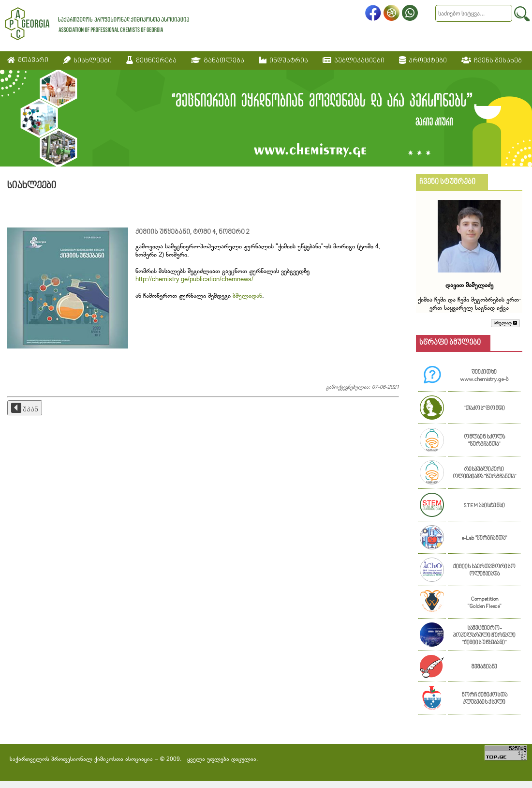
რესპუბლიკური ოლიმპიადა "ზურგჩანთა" (484, 473)
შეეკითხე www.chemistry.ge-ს (484, 376)
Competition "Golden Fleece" (484, 603)
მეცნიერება (151, 61)
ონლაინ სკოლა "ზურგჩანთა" (484, 441)
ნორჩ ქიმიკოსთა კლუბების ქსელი (484, 699)
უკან (25, 408)
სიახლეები (87, 61)
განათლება (218, 61)
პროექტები (423, 61)
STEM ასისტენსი (484, 506)
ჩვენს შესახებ (492, 61)
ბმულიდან (247, 296)
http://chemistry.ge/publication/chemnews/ (194, 280)
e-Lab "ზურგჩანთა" (484, 538)
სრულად (505, 323)
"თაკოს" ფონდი (484, 409)
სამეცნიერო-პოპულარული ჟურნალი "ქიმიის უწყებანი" (484, 636)
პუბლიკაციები (354, 61)
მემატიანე (484, 667)
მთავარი (28, 60)
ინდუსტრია (283, 61)
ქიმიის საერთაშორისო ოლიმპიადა (484, 571)
